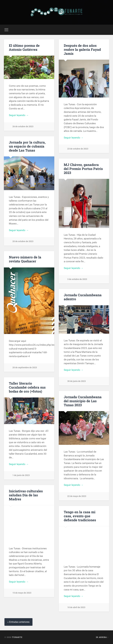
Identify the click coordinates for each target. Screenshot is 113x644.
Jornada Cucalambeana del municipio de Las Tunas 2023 (83, 401)
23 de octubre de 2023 (78, 149)
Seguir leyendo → (19, 115)
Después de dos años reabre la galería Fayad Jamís (82, 49)
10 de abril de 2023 (76, 607)
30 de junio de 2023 (77, 381)
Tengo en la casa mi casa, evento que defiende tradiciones (80, 516)
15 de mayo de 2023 (22, 593)
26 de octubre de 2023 (23, 127)
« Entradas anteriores (18, 622)
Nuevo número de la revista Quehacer (25, 259)
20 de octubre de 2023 (23, 241)
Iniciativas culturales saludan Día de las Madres (26, 495)
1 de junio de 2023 (21, 475)
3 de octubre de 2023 (77, 279)
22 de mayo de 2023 (77, 496)
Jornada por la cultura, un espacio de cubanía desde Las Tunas (27, 146)
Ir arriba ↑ (102, 637)
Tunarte (17, 637)
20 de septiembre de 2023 (25, 368)
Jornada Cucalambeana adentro (83, 297)
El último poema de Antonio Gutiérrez (24, 47)
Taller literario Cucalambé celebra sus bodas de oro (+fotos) (27, 387)
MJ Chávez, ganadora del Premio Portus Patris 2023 (83, 169)
